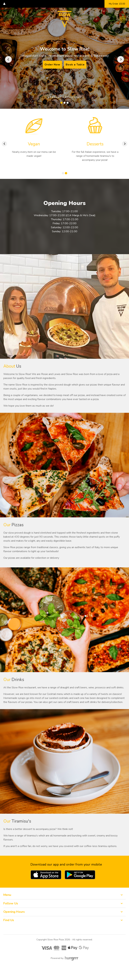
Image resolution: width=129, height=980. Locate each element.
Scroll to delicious (65, 95)
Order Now (52, 65)
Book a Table (75, 65)
